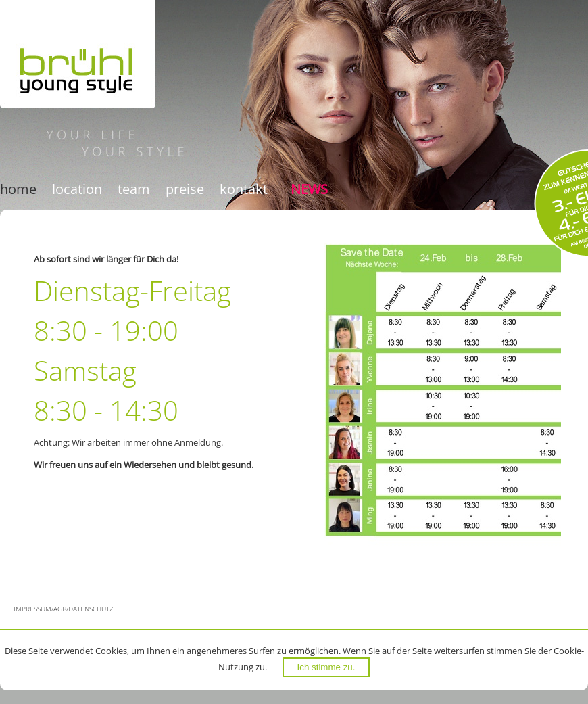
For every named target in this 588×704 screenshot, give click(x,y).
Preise (185, 189)
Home (18, 189)
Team (134, 189)
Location (77, 189)
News (309, 189)
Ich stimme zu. (326, 667)
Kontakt (244, 189)
